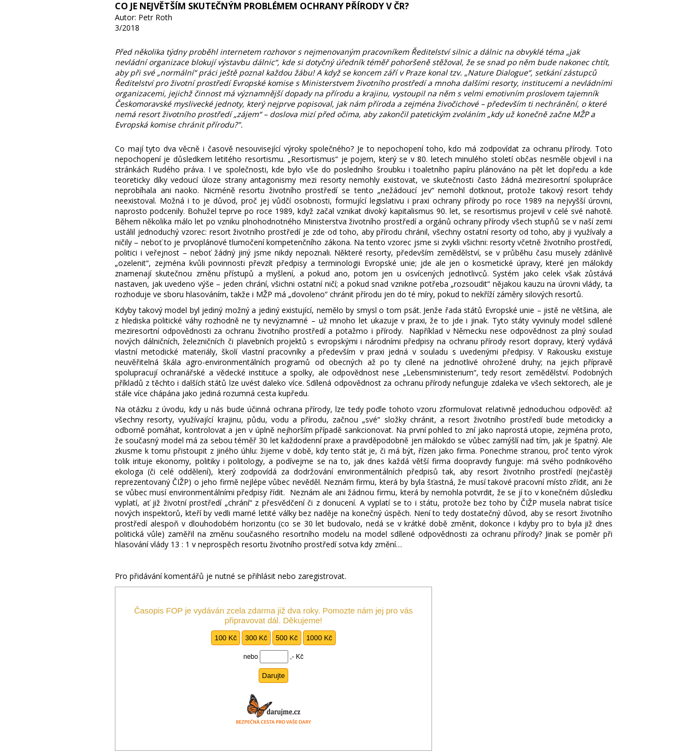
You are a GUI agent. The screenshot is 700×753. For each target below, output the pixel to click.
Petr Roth (155, 17)
